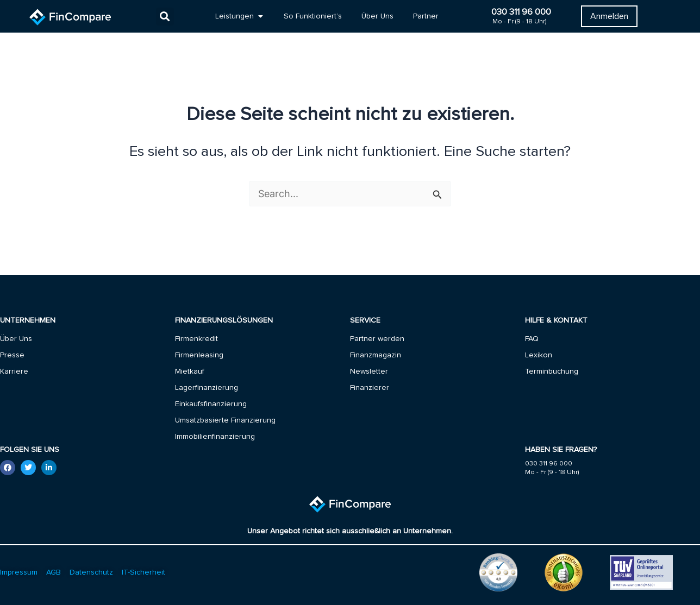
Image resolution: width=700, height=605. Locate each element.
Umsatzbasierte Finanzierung (225, 420)
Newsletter (369, 371)
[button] (165, 17)
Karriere (14, 371)
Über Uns (16, 339)
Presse (12, 355)
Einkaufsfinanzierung (211, 404)
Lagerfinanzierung (207, 388)
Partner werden (377, 339)
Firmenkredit (196, 339)
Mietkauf (190, 371)
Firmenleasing (199, 355)
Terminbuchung (552, 371)
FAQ (532, 339)
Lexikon (539, 355)
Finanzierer (370, 388)
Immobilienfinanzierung (215, 437)
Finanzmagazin (376, 355)
